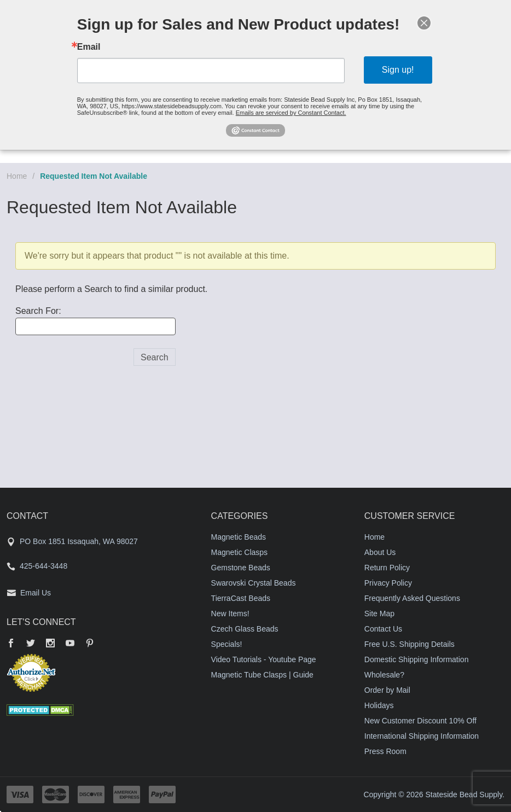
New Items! (230, 614)
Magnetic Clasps (240, 552)
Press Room (385, 751)
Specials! (227, 644)
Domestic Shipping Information (417, 659)
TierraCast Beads (241, 598)
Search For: (38, 311)
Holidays (379, 705)
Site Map (379, 614)
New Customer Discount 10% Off (420, 721)
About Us (380, 552)
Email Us (36, 593)
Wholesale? (384, 675)
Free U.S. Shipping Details (410, 644)
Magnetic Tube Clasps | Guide (262, 675)
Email (89, 47)
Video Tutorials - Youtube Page (264, 659)
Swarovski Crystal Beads (254, 583)
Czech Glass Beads (245, 629)
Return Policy (387, 568)
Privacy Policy (388, 583)
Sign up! (398, 70)
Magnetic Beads (239, 537)
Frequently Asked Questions (412, 598)
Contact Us (383, 629)
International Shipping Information (422, 736)
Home (17, 176)
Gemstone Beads (241, 568)
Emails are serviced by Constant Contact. (291, 113)
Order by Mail (387, 690)
